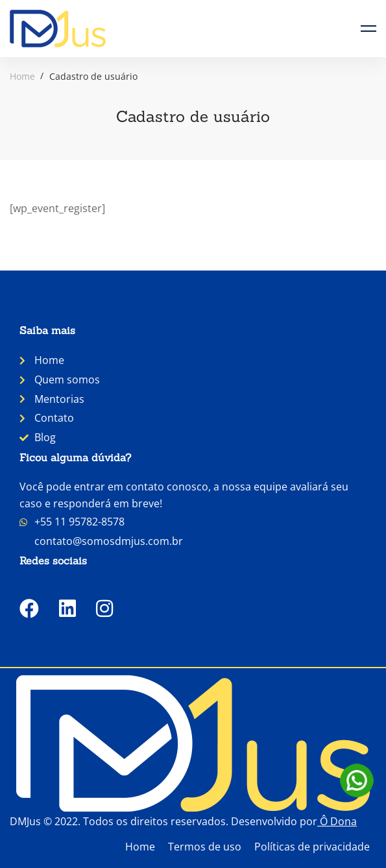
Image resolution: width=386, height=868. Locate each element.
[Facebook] (29, 609)
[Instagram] (104, 609)
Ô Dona (338, 821)
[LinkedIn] (67, 609)
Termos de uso (205, 847)
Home (22, 76)
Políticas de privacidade (312, 847)
